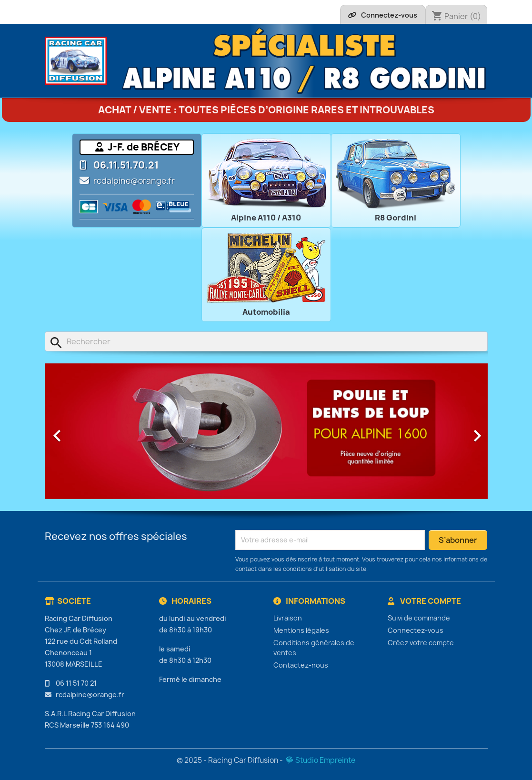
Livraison (288, 618)
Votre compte (424, 601)
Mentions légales (301, 630)
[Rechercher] (266, 341)
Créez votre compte (421, 643)
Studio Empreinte (320, 760)
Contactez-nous (301, 665)
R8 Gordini (396, 218)
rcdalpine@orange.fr (134, 181)
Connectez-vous (416, 630)
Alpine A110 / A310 (266, 218)
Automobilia (266, 312)
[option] (266, 431)
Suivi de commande (419, 618)
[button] (78, 431)
